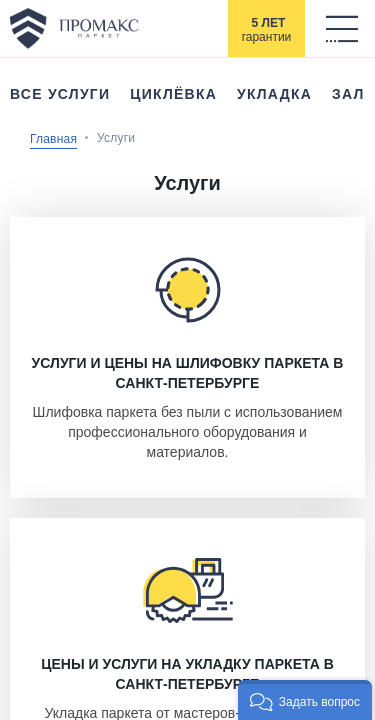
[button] (305, 700)
